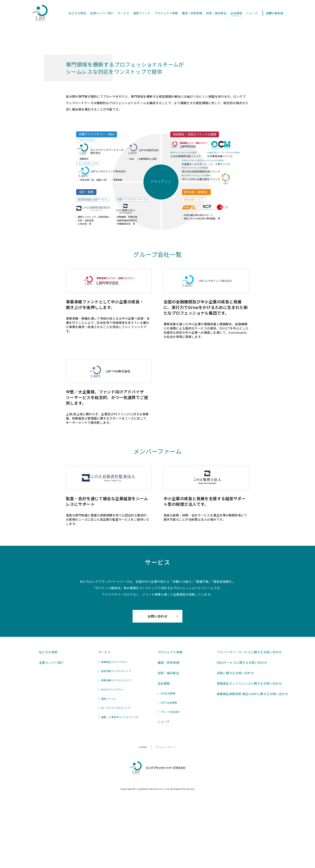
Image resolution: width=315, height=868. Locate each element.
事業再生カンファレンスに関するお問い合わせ (249, 760)
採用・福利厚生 (216, 13)
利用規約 (143, 824)
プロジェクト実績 (166, 13)
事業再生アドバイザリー (114, 738)
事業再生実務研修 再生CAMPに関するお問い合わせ (252, 770)
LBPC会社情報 (167, 779)
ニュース (252, 13)
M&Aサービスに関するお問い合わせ (242, 739)
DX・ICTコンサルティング (114, 784)
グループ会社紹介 (169, 788)
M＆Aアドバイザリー (111, 766)
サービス (123, 13)
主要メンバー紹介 (102, 13)
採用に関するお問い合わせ (235, 749)
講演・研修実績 (192, 13)
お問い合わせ (275, 13)
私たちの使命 (77, 13)
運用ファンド (142, 13)
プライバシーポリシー (166, 824)
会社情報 (236, 13)
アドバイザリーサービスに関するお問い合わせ (249, 729)
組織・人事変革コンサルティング (118, 794)
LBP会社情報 (166, 770)
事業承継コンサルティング (115, 757)
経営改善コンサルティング (115, 748)
